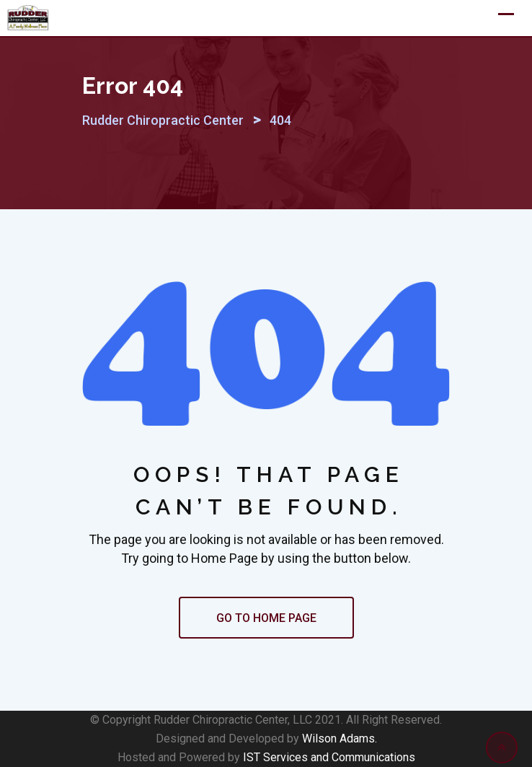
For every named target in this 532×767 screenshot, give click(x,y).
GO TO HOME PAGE (266, 618)
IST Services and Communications (329, 757)
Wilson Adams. (340, 738)
